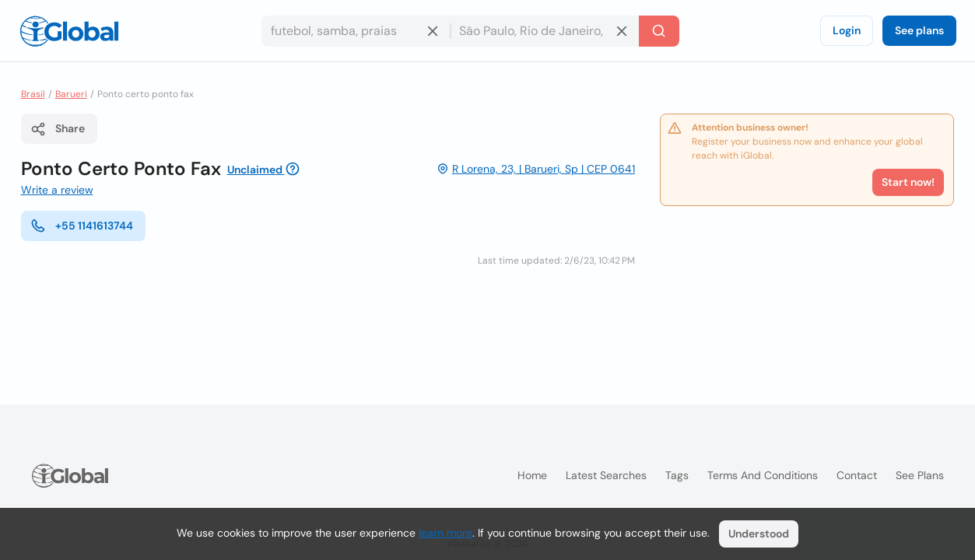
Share (58, 129)
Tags (677, 475)
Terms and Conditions (763, 475)
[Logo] (69, 31)
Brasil (33, 94)
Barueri (71, 94)
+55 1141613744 (82, 226)
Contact (857, 475)
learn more (445, 533)
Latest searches (606, 475)
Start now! (908, 182)
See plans (919, 30)
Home (532, 475)
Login (847, 30)
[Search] (659, 31)
